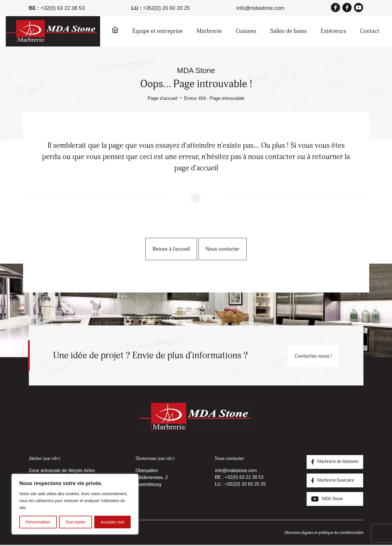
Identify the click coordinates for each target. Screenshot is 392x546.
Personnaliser (38, 522)
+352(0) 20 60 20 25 (166, 8)
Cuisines (246, 31)
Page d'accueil (163, 98)
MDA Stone (325, 500)
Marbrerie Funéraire (331, 481)
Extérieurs (333, 31)
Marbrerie (209, 31)
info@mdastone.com (260, 8)
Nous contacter (229, 249)
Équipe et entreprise (158, 31)
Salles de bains (289, 31)
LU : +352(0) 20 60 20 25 (238, 484)
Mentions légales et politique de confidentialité (324, 534)
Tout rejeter (76, 522)
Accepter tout (113, 522)
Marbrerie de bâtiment (333, 462)
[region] (75, 504)
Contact (370, 31)
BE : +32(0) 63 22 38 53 (237, 477)
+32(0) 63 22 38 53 (63, 8)
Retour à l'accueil (164, 249)
